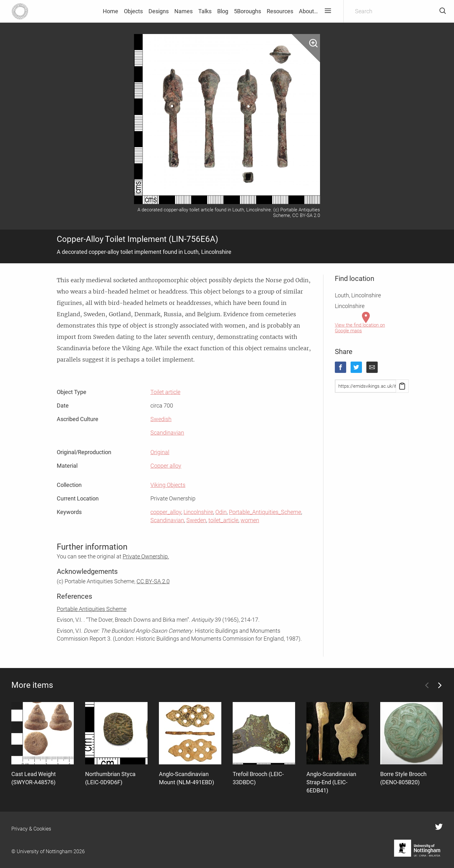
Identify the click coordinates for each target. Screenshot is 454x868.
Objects (133, 11)
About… (308, 11)
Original (160, 452)
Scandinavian (167, 433)
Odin (221, 512)
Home (111, 11)
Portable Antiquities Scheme (92, 609)
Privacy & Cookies (31, 829)
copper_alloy (166, 512)
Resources (280, 11)
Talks (205, 11)
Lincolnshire (198, 512)
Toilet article (165, 392)
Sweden (196, 520)
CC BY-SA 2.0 (153, 581)
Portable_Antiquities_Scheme (265, 512)
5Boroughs (247, 11)
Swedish (161, 419)
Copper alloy (166, 466)
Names (183, 11)
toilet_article (223, 520)
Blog (223, 11)
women (250, 520)
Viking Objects (168, 485)
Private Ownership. (146, 556)
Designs (159, 11)
